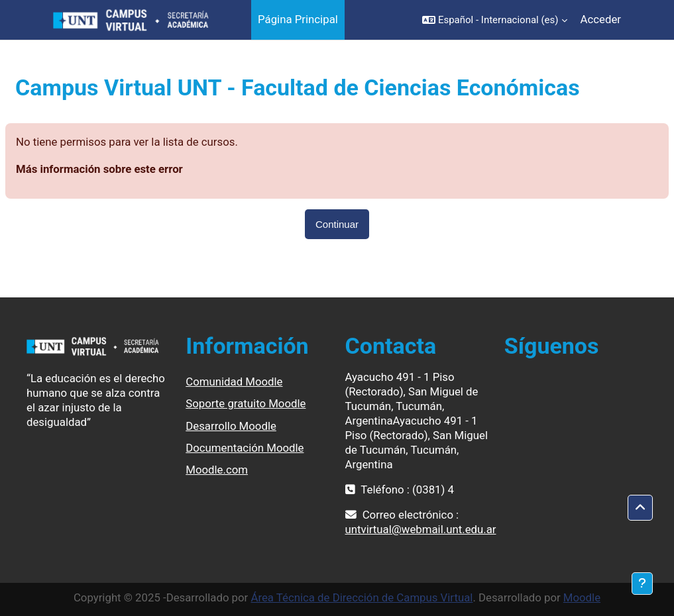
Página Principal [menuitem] (298, 19)
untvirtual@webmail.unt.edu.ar (421, 529)
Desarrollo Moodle (231, 426)
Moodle (582, 597)
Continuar (337, 224)
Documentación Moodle (245, 448)
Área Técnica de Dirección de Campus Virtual (362, 597)
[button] (495, 20)
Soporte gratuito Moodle (246, 403)
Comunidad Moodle (234, 382)
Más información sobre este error (99, 169)
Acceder (601, 19)
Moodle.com (217, 470)
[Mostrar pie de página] (642, 584)
